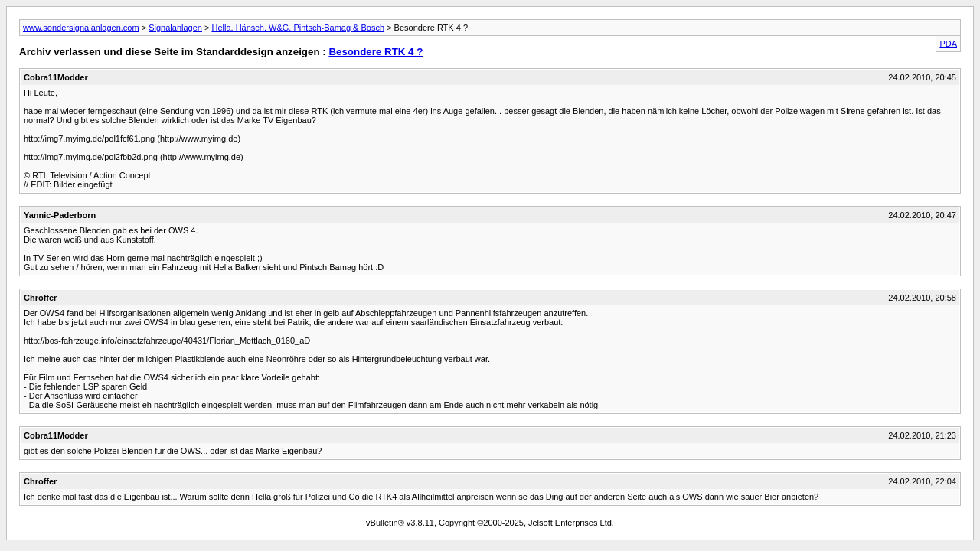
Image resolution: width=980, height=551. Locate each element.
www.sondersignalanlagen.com (81, 28)
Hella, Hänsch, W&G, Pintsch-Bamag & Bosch (298, 28)
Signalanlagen (175, 28)
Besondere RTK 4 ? (376, 52)
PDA (948, 44)
